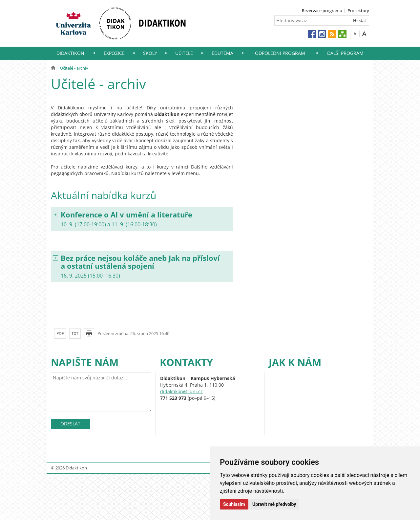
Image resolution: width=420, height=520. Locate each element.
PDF (60, 334)
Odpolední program (280, 53)
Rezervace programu (322, 11)
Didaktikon (70, 53)
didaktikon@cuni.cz (181, 391)
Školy (150, 53)
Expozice (114, 53)
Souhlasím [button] (234, 504)
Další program (345, 53)
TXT (75, 334)
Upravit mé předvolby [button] (274, 504)
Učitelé (184, 53)
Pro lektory (358, 11)
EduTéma (222, 53)
